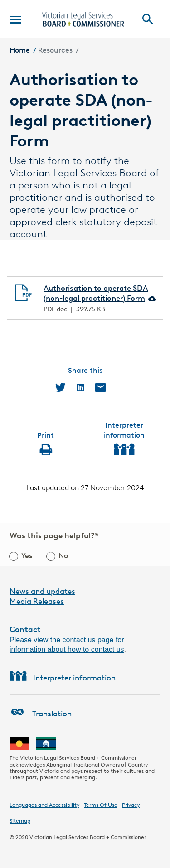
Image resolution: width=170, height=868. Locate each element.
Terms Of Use (101, 805)
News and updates (42, 591)
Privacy (131, 805)
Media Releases (37, 601)
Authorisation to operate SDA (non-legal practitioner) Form (96, 293)
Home (20, 50)
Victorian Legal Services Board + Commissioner (88, 837)
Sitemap (20, 821)
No (63, 556)
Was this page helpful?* (54, 535)
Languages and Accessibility (44, 805)
